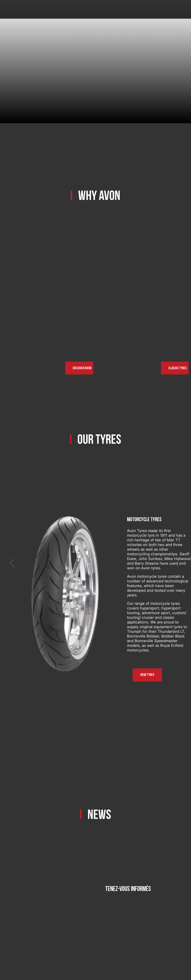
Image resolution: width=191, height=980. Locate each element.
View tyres (147, 675)
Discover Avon (82, 368)
